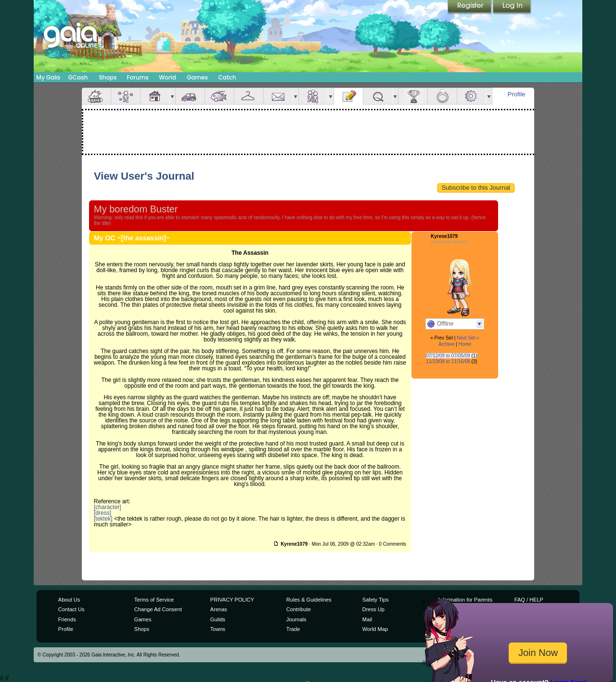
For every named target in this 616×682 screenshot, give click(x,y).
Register (470, 7)
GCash (78, 77)
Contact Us (71, 609)
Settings (472, 96)
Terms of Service (154, 600)
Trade (293, 629)
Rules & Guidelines (309, 600)
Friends (313, 96)
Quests (378, 96)
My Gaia (48, 77)
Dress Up (373, 609)
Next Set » (468, 338)
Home (465, 344)
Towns (218, 629)
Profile (517, 94)
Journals (296, 619)
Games (197, 77)
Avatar (126, 96)
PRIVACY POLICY (232, 600)
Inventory (249, 96)
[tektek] (103, 519)
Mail (278, 96)
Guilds (218, 619)
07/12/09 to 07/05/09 (448, 356)
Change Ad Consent (158, 609)
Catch (227, 77)
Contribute (299, 609)
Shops (108, 77)
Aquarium (219, 96)
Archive (446, 344)
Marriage (442, 96)
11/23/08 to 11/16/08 (448, 361)
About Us (69, 600)
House (155, 96)
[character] (108, 507)
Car (190, 96)
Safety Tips (376, 600)
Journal (348, 96)
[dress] (103, 513)
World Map (375, 629)
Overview (96, 96)
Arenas (219, 609)
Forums (137, 77)
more (172, 96)
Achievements (413, 96)
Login (512, 7)
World (167, 77)
